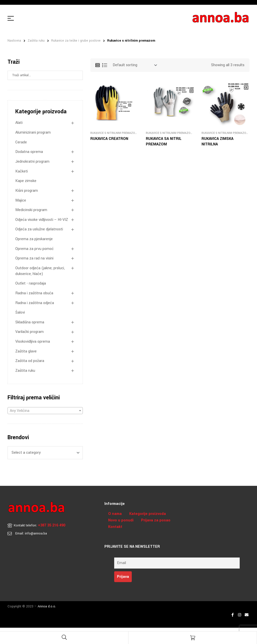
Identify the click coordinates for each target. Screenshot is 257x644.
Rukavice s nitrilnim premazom (114, 133)
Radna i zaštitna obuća (34, 293)
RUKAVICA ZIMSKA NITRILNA (217, 142)
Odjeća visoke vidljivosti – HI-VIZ (42, 220)
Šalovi (20, 312)
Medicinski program (31, 210)
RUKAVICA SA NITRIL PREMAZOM (164, 142)
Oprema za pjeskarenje (34, 239)
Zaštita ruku (36, 41)
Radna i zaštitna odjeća (35, 303)
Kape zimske (26, 181)
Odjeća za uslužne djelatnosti (39, 229)
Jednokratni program (32, 162)
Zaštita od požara (30, 361)
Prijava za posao (156, 520)
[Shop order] (135, 65)
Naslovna (14, 41)
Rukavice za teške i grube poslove (76, 41)
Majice (21, 200)
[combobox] (45, 411)
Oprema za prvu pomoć (35, 249)
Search (77, 75)
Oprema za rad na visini (34, 258)
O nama (115, 514)
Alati (19, 123)
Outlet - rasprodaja (31, 283)
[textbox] (45, 411)
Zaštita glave (26, 351)
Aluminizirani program (33, 132)
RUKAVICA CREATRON (109, 139)
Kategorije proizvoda (148, 514)
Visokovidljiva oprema (33, 342)
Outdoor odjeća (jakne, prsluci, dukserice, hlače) (40, 271)
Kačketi (22, 171)
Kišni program (27, 191)
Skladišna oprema (30, 322)
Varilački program (29, 332)
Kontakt (115, 527)
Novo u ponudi (121, 520)
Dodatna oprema (29, 152)
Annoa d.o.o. (47, 606)
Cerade (21, 142)
